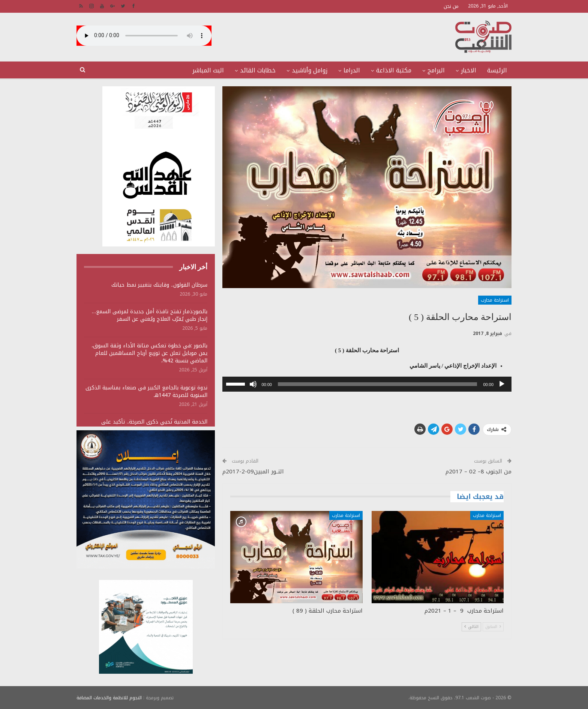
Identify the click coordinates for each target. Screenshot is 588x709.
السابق (493, 627)
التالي (471, 627)
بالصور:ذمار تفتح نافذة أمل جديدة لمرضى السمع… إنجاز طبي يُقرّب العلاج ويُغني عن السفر (150, 315)
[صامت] (253, 384)
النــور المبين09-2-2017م (253, 472)
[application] (367, 384)
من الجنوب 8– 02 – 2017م (478, 472)
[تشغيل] (502, 384)
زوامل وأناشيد (310, 70)
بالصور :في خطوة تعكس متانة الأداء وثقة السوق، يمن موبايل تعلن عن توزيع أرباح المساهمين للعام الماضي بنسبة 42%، (149, 353)
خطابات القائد (258, 70)
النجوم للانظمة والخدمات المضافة (109, 697)
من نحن (451, 6)
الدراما (352, 70)
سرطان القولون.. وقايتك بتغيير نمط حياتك (159, 285)
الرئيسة (497, 70)
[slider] (378, 384)
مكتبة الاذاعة (394, 70)
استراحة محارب (495, 300)
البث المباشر (208, 70)
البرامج (436, 70)
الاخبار (469, 70)
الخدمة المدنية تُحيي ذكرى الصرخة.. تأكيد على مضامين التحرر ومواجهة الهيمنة (154, 426)
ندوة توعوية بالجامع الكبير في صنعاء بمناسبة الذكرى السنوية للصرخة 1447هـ (146, 391)
